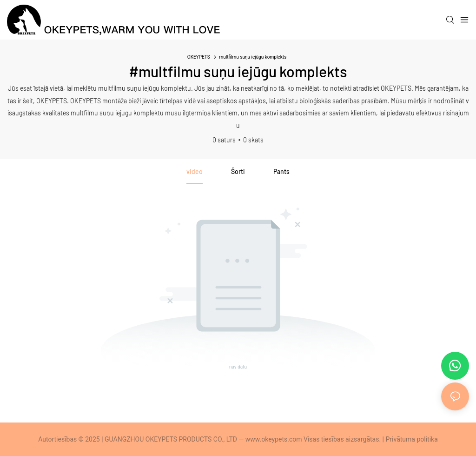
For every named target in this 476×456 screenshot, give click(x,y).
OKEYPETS (199, 57)
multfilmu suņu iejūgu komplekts (253, 57)
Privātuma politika (412, 439)
